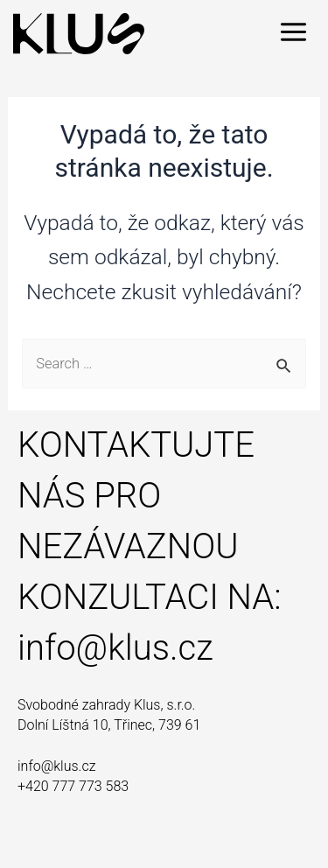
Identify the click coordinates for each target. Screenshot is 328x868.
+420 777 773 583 (73, 786)
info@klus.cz (115, 648)
